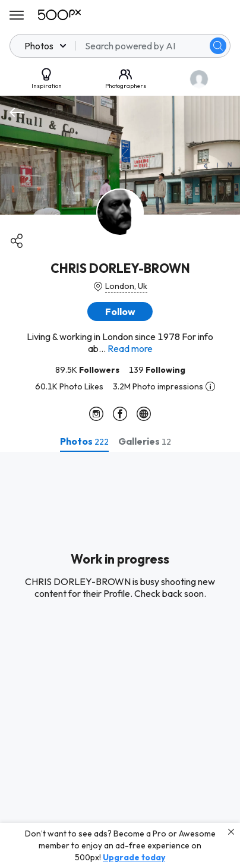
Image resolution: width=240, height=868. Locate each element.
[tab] (84, 441)
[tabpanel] (120, 660)
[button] (120, 312)
